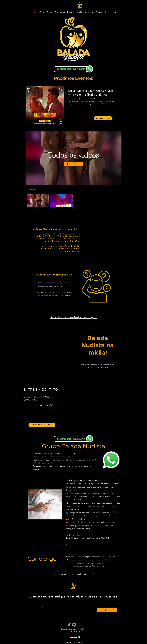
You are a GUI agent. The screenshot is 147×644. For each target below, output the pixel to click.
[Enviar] (107, 610)
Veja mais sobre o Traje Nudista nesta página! (73, 317)
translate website (128, 2)
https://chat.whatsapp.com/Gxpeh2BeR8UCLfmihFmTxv (88, 538)
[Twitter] (69, 625)
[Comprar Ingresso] (103, 118)
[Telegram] (74, 625)
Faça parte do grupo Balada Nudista (48, 466)
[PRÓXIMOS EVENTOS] (42, 425)
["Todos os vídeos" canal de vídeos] (73, 201)
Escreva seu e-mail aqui (34, 607)
